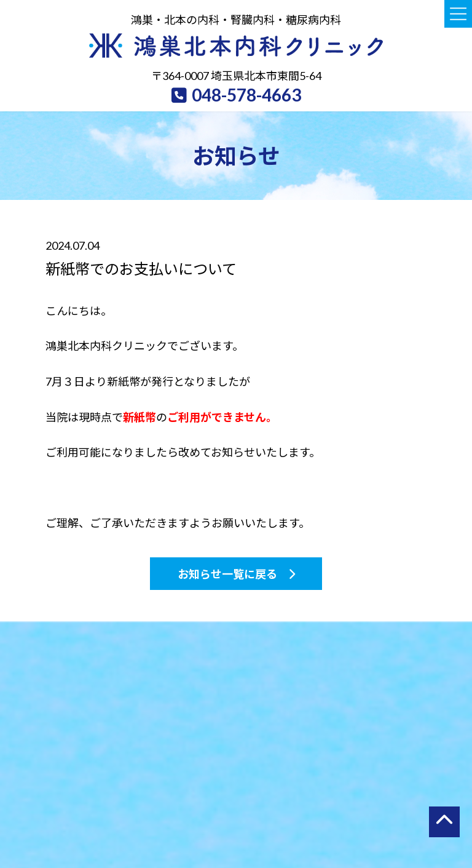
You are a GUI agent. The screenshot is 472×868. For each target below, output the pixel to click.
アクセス (331, 816)
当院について (77, 816)
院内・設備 (273, 816)
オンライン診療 (400, 816)
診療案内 (137, 816)
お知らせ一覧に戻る (227, 577)
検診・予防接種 (206, 816)
